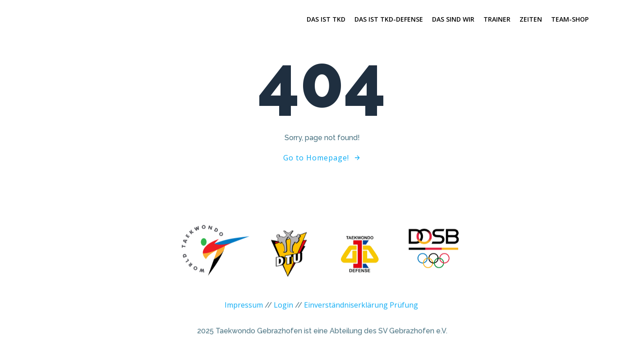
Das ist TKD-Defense (389, 19)
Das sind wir (453, 19)
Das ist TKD (326, 19)
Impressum (244, 309)
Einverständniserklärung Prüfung (361, 309)
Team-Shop (570, 19)
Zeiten (531, 19)
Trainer (497, 19)
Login (283, 309)
